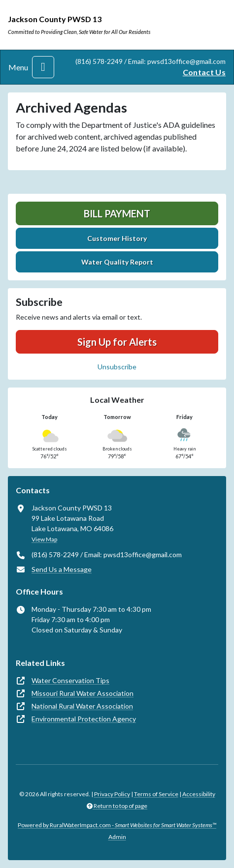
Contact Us (204, 72)
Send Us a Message (62, 569)
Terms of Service (156, 794)
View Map (44, 539)
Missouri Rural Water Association (83, 693)
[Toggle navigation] (43, 67)
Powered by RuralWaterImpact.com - (117, 825)
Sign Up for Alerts (117, 342)
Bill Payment (117, 213)
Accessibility (199, 794)
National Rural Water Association (82, 706)
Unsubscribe (117, 367)
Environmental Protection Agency (84, 719)
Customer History (117, 238)
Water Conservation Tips (70, 680)
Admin (117, 837)
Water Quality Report (117, 262)
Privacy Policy (112, 794)
